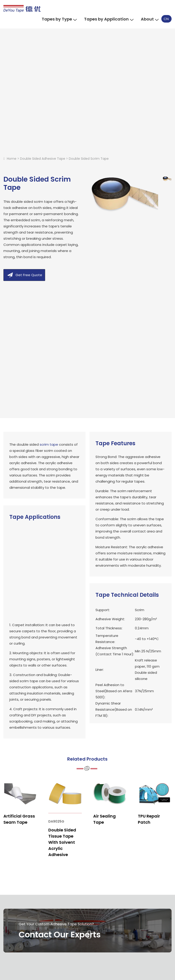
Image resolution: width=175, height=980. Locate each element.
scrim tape (49, 444)
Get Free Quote (29, 275)
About (150, 19)
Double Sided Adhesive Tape (43, 159)
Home (12, 159)
